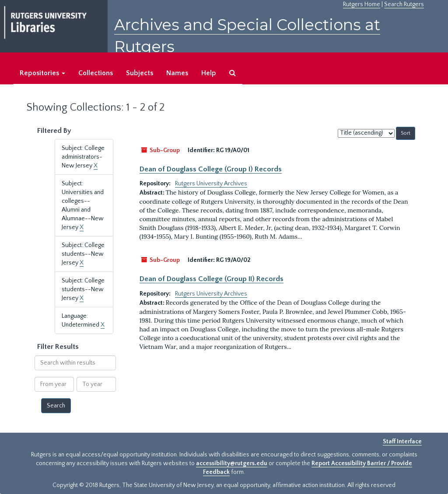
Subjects (140, 73)
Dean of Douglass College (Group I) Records (211, 169)
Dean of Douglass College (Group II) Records (212, 279)
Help (209, 73)
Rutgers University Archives (211, 184)
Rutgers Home (362, 4)
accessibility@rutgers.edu (232, 463)
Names (177, 73)
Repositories (42, 73)
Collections (96, 73)
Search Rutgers (404, 4)
